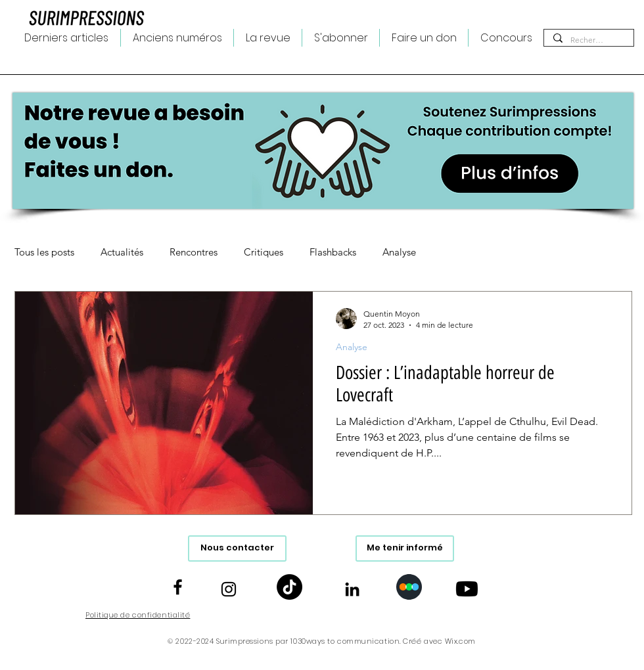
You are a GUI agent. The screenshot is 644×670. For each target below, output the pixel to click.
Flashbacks (333, 252)
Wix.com (460, 641)
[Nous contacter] (237, 548)
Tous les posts (44, 252)
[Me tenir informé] (405, 548)
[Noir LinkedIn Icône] (352, 589)
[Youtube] (467, 589)
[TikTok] (289, 587)
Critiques (264, 252)
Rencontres (194, 252)
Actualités (122, 252)
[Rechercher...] (588, 40)
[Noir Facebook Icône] (178, 587)
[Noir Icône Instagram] (229, 589)
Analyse (399, 252)
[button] (268, 38)
